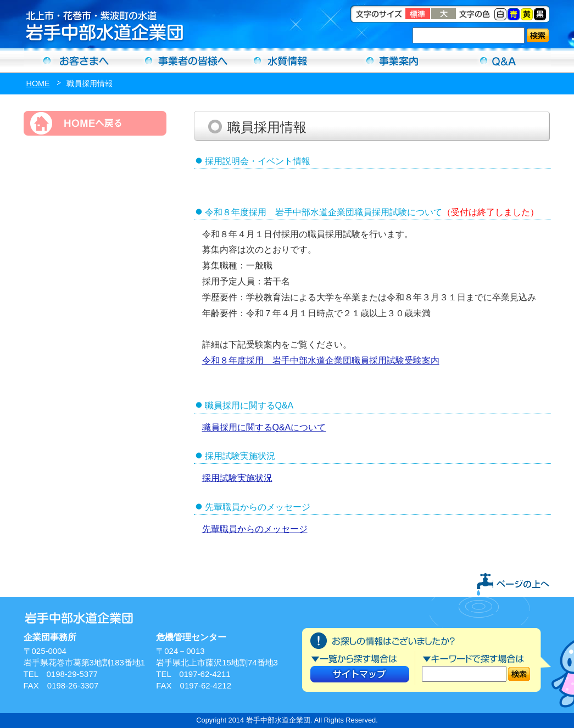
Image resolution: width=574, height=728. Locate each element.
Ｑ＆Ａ (498, 60)
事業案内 (393, 60)
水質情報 (287, 60)
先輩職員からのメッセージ (255, 529)
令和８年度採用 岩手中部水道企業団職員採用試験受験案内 (321, 360)
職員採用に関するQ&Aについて (264, 427)
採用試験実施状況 (237, 478)
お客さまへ (76, 60)
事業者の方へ (182, 60)
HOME (38, 83)
